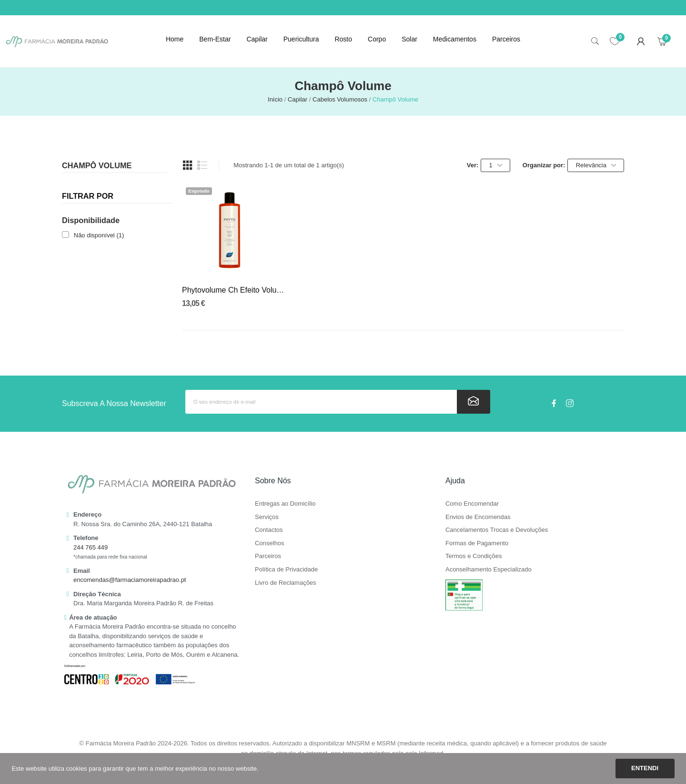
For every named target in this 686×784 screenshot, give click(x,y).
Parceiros (268, 556)
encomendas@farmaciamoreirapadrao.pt (130, 580)
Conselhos (269, 543)
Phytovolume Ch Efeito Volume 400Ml (234, 290)
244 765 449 (91, 547)
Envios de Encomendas (478, 517)
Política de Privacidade (286, 570)
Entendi (645, 768)
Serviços (267, 517)
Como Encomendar (472, 504)
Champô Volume (97, 166)
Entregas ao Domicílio (285, 504)
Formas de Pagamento (477, 543)
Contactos (269, 530)
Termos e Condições (474, 556)
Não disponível (99, 235)
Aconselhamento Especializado (489, 570)
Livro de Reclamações (286, 583)
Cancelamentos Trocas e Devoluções (497, 530)
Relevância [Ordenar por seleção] (596, 165)
